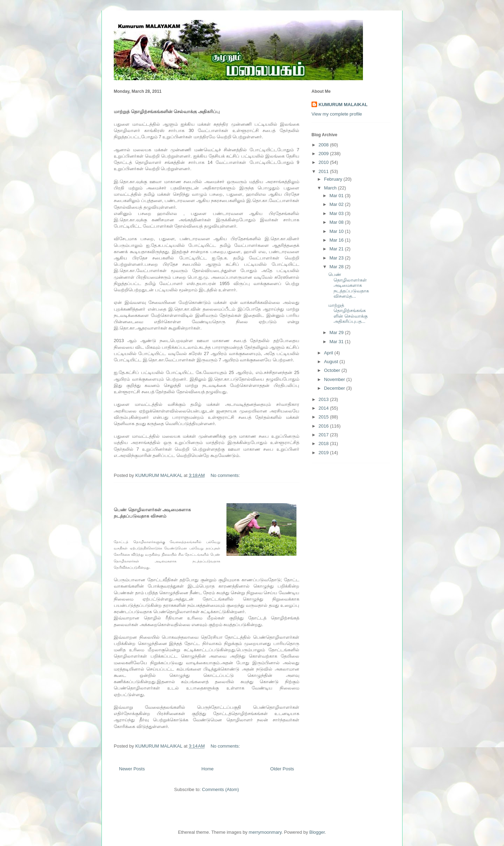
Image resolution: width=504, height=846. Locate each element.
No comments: (226, 475)
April (329, 353)
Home (208, 769)
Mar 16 (337, 240)
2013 (324, 399)
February (334, 179)
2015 (324, 417)
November (335, 379)
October (333, 370)
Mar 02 (337, 204)
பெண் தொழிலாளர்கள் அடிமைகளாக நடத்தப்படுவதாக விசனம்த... (349, 285)
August (332, 362)
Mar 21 (337, 249)
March (331, 188)
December (335, 388)
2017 (324, 435)
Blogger (317, 832)
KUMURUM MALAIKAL (343, 105)
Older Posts (282, 769)
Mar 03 (337, 213)
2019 (324, 453)
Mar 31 (337, 342)
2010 (324, 162)
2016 (324, 426)
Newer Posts (132, 769)
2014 (324, 408)
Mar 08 (337, 222)
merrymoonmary (265, 832)
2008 (324, 145)
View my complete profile (337, 114)
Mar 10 (337, 231)
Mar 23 (337, 258)
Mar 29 (337, 332)
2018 (324, 443)
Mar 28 (337, 267)
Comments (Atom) (220, 789)
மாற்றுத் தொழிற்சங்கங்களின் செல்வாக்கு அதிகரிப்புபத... (348, 313)
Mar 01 (337, 196)
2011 (324, 171)
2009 (324, 154)
